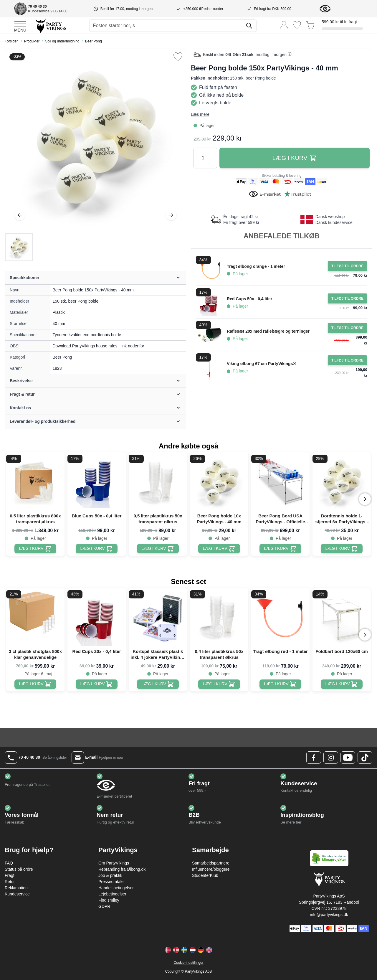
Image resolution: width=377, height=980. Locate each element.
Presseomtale (111, 882)
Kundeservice (17, 894)
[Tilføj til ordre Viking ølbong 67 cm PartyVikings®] (347, 360)
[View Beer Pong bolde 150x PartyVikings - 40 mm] (19, 247)
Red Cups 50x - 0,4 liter (249, 299)
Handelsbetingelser (116, 888)
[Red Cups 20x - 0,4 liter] (97, 684)
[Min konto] (284, 24)
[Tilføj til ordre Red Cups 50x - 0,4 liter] (347, 298)
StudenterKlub (205, 875)
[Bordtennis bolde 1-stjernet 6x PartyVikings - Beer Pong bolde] (342, 549)
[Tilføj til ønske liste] (178, 57)
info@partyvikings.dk (329, 915)
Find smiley (109, 900)
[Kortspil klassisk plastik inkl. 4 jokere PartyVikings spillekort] (158, 684)
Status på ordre (19, 869)
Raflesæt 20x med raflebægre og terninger (268, 331)
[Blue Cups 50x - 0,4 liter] (97, 549)
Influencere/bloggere (211, 869)
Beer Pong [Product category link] (62, 357)
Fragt (10, 875)
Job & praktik (110, 875)
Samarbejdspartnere (211, 863)
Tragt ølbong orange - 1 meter (256, 266)
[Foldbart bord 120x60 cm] (342, 684)
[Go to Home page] (51, 25)
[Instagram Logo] (331, 758)
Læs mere (200, 114)
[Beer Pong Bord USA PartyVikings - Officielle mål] (281, 549)
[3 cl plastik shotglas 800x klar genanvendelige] (35, 684)
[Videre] (171, 215)
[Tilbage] (20, 215)
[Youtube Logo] (348, 758)
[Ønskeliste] (297, 25)
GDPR (104, 906)
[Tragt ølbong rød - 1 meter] (281, 684)
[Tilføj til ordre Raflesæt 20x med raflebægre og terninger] (347, 328)
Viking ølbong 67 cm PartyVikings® (261, 364)
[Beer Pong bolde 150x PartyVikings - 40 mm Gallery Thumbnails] (19, 247)
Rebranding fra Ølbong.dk (122, 869)
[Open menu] (20, 26)
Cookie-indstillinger (188, 963)
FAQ (9, 863)
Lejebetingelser (112, 894)
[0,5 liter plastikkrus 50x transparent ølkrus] (158, 549)
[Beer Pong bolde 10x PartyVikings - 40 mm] (219, 549)
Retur (10, 882)
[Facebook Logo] (314, 758)
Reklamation (16, 888)
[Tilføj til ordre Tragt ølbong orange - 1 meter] (347, 266)
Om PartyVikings (114, 863)
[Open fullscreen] (95, 139)
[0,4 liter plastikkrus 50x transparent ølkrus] (219, 684)
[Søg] (249, 26)
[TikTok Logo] (365, 758)
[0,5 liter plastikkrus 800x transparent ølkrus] (35, 549)
